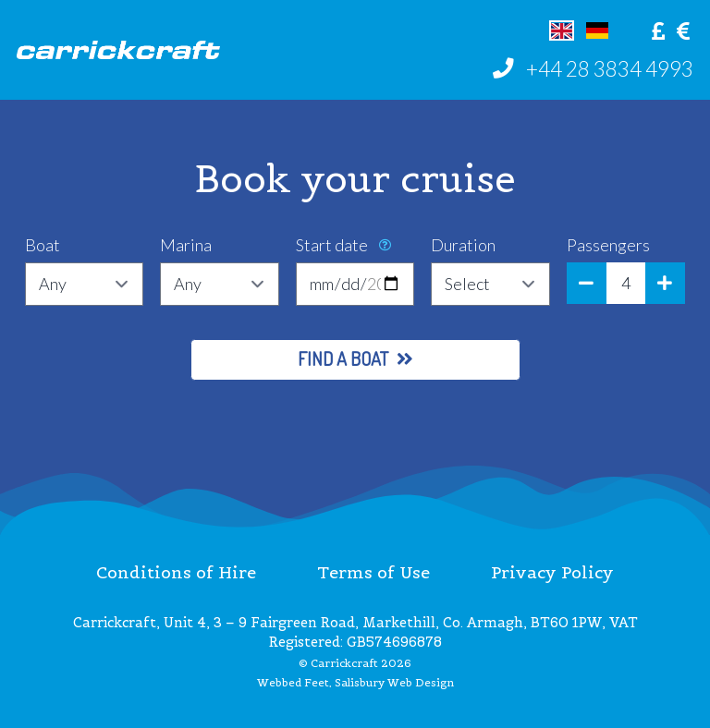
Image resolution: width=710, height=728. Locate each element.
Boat (43, 245)
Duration (463, 245)
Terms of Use (373, 572)
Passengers (608, 245)
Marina (186, 245)
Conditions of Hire (176, 572)
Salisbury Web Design (394, 683)
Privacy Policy (552, 572)
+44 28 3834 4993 (610, 69)
